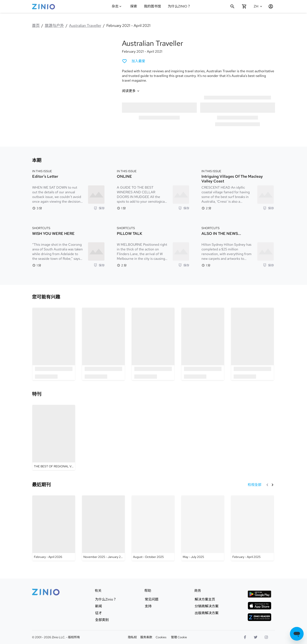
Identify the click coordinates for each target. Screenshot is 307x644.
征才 (98, 613)
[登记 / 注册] (269, 6)
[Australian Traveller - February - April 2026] (54, 528)
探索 (134, 6)
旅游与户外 (54, 25)
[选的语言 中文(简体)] (258, 6)
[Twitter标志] (256, 637)
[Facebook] (245, 637)
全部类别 (102, 620)
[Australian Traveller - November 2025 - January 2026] (103, 528)
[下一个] (272, 485)
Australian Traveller (85, 25)
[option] (54, 344)
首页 (36, 25)
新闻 (98, 606)
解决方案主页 (205, 599)
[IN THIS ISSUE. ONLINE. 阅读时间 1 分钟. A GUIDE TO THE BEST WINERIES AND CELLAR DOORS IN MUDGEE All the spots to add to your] (153, 189)
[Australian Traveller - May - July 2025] (203, 528)
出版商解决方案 (207, 613)
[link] (46, 297)
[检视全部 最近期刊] (255, 485)
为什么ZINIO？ (179, 6)
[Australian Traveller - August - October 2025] (153, 528)
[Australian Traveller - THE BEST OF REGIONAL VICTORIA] (54, 438)
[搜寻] (232, 6)
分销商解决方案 (207, 606)
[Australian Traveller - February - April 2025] (252, 528)
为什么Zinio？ (106, 599)
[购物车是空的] (244, 6)
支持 (148, 606)
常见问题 (152, 599)
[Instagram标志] (266, 637)
